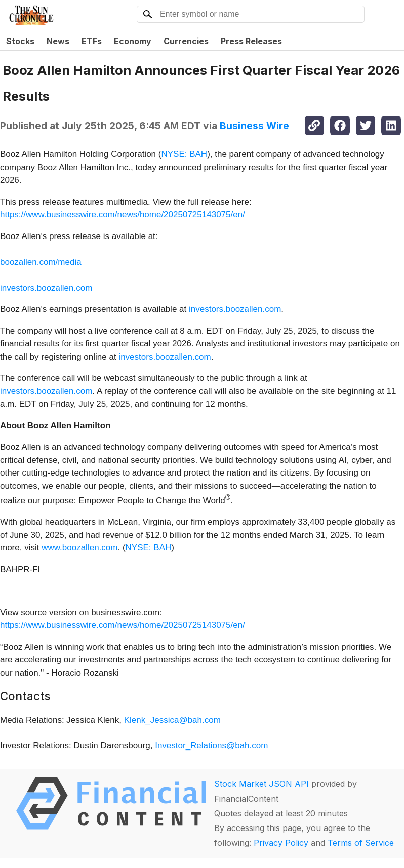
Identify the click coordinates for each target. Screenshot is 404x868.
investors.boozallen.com (46, 288)
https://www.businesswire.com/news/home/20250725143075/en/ (123, 214)
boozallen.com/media (41, 262)
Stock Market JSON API (261, 784)
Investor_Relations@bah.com (211, 746)
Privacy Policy (281, 843)
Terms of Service (361, 843)
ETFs (92, 41)
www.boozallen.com (79, 548)
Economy (133, 41)
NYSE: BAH (184, 154)
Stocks (20, 41)
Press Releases (251, 41)
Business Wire (254, 126)
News (58, 41)
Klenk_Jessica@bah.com (172, 720)
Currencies (186, 41)
